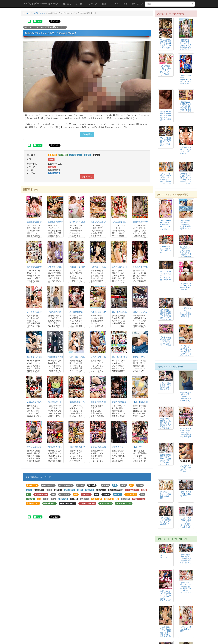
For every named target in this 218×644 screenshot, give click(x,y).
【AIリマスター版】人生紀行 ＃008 (186, 494)
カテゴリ (67, 4)
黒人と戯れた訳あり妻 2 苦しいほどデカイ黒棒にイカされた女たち (166, 44)
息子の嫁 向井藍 (76, 312)
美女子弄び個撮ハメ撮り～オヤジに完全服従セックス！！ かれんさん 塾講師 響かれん (165, 461)
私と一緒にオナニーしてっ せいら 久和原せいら (186, 287)
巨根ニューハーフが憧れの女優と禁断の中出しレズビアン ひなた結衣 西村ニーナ (165, 227)
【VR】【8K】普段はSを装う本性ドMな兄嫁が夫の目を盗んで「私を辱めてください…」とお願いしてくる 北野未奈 (166, 345)
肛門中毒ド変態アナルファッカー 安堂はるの (186, 150)
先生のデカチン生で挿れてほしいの (105, 312)
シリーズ (93, 4)
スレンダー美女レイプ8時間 (60, 267)
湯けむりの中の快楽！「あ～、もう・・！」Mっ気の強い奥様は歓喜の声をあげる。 (165, 277)
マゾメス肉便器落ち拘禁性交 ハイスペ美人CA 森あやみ (165, 142)
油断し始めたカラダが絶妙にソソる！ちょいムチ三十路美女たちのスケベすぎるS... (165, 597)
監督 (126, 4)
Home (27, 13)
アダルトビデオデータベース (41, 4)
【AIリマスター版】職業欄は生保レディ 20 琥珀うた (165, 521)
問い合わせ (137, 4)
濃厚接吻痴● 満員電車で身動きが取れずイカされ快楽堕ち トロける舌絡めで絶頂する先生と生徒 (165, 317)
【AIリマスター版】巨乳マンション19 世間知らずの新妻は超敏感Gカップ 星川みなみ (166, 180)
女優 (104, 4)
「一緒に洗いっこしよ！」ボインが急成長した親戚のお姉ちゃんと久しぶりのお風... (186, 352)
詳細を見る (87, 134)
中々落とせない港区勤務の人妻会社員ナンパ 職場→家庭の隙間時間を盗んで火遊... (186, 434)
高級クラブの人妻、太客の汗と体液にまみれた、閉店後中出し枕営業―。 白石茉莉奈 (186, 180)
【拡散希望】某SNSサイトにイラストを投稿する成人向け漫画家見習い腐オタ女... (186, 46)
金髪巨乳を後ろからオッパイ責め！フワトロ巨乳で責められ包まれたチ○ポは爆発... (186, 399)
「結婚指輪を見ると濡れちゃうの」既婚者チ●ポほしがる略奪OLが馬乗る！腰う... (165, 633)
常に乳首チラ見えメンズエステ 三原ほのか (165, 495)
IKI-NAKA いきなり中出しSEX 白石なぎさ (166, 249)
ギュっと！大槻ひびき (165, 556)
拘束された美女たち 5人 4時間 (186, 629)
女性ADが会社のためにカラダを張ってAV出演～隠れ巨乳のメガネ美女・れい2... (186, 227)
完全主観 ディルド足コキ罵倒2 (61, 402)
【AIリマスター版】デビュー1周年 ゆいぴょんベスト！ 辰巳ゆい (165, 71)
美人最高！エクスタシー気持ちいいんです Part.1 (186, 469)
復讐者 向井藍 (118, 447)
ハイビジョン (39, 13)
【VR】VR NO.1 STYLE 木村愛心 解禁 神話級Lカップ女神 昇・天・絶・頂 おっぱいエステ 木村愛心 (186, 591)
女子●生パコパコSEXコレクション (126, 357)
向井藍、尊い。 (140, 357)
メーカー (80, 4)
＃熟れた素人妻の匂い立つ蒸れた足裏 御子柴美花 (165, 386)
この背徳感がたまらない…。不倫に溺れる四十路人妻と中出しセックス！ (186, 313)
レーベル (115, 4)
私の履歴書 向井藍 (56, 357)
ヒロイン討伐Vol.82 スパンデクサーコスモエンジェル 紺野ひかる (186, 80)
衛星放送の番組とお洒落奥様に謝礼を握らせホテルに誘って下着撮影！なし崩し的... (165, 117)
